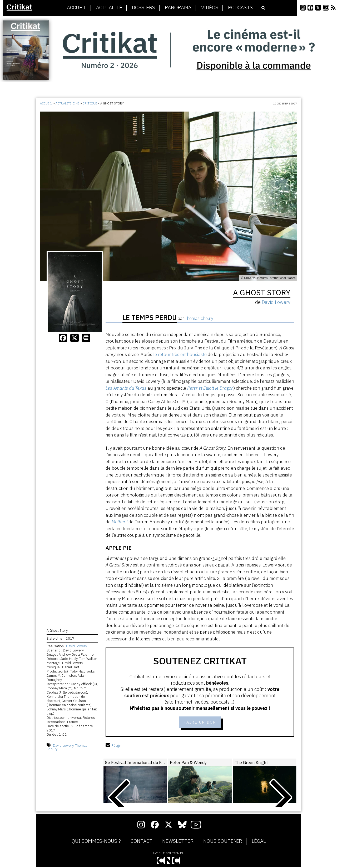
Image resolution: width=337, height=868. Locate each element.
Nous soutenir (223, 842)
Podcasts (240, 8)
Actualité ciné (68, 103)
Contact (142, 842)
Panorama (178, 8)
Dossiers (143, 8)
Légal (259, 842)
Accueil (77, 8)
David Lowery (76, 647)
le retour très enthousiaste (180, 354)
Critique (90, 103)
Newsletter (178, 842)
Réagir (113, 746)
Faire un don (200, 723)
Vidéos (210, 8)
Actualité (109, 8)
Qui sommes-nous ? (96, 842)
